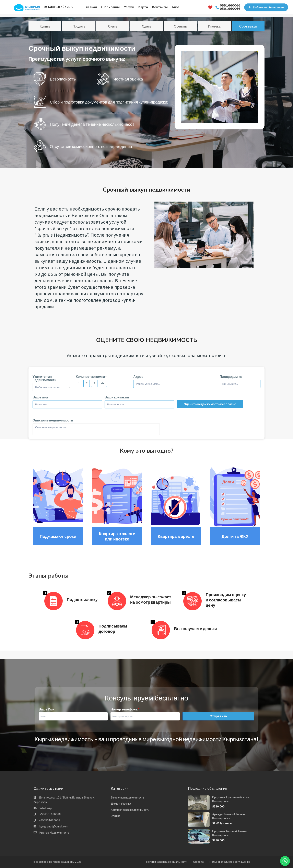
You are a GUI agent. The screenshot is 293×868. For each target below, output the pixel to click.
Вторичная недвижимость (128, 798)
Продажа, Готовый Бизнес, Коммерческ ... (230, 833)
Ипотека (214, 26)
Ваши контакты (117, 397)
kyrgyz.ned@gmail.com (54, 827)
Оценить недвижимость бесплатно (210, 404)
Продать (79, 26)
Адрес (138, 377)
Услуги (129, 7)
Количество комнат (91, 377)
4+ (103, 383)
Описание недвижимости (53, 420)
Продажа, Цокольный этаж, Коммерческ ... (231, 799)
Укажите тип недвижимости (44, 378)
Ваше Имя (47, 709)
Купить (45, 26)
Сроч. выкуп (248, 26)
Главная (91, 7)
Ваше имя (40, 397)
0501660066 (230, 9)
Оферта (198, 862)
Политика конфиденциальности (167, 862)
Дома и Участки (121, 804)
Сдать (146, 26)
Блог (176, 7)
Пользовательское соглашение (230, 862)
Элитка (116, 816)
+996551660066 (50, 814)
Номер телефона (125, 709)
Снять (113, 26)
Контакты (160, 7)
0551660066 (230, 6)
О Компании (110, 7)
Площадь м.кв (231, 377)
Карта (143, 7)
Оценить (180, 26)
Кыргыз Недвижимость (54, 833)
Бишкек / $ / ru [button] (59, 7)
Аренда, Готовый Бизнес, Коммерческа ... (229, 816)
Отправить (219, 716)
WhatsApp (46, 808)
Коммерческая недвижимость (130, 810)
